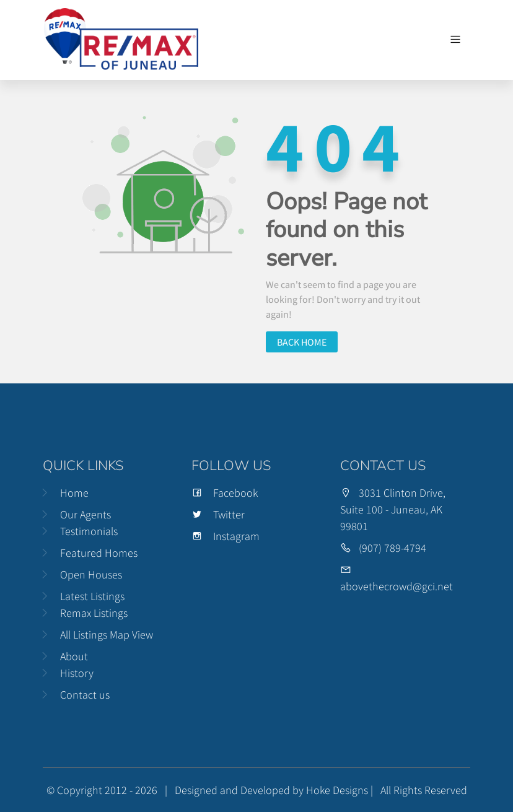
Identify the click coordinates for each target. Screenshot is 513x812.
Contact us (85, 695)
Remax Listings (94, 613)
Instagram (226, 536)
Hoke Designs (337, 790)
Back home (302, 342)
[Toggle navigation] (455, 40)
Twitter (218, 514)
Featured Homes (99, 553)
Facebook (225, 493)
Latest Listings (92, 596)
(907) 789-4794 (392, 548)
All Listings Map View (107, 635)
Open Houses (91, 574)
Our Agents (85, 514)
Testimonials (89, 531)
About (74, 656)
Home (74, 493)
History (77, 673)
